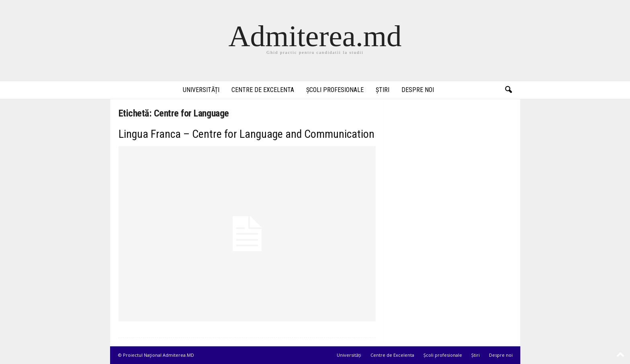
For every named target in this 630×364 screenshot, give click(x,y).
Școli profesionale (335, 90)
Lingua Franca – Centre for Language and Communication (246, 134)
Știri (382, 90)
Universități (201, 90)
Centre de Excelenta (263, 90)
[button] (508, 90)
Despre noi (418, 90)
